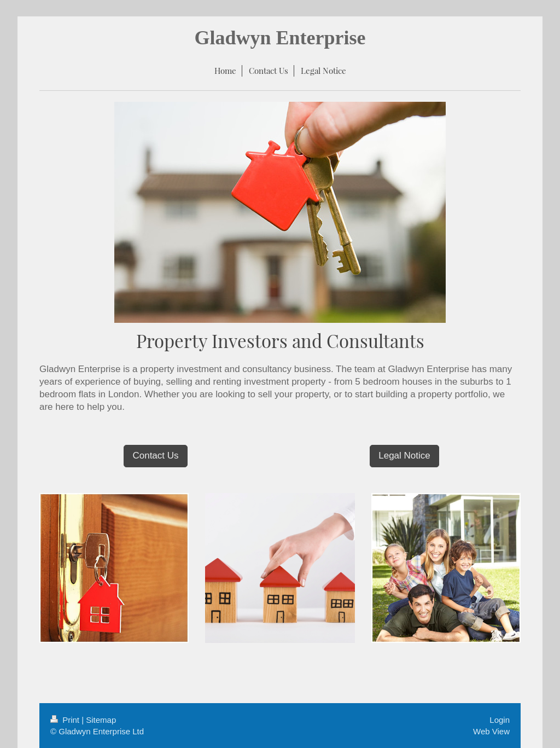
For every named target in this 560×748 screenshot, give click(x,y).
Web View (491, 731)
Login (500, 720)
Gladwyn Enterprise (280, 38)
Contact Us (155, 456)
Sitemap (101, 720)
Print (66, 720)
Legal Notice (404, 456)
